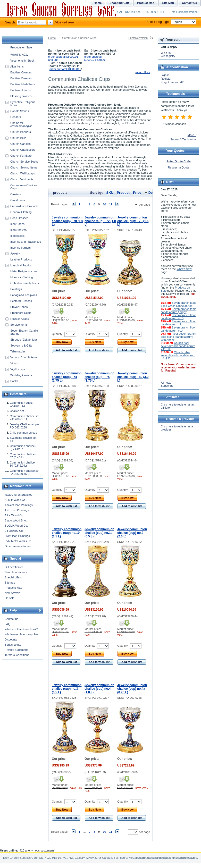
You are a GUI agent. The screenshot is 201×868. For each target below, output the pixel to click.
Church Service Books (24, 162)
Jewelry (15, 254)
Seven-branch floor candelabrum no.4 (178, 329)
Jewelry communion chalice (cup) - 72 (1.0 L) (100, 221)
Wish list (166, 53)
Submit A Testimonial (183, 139)
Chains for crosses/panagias (21, 124)
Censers (16, 117)
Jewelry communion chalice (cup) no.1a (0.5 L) (99, 533)
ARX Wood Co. (14, 515)
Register (166, 79)
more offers (143, 72)
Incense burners (20, 248)
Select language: (171, 22)
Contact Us (189, 3)
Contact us (11, 619)
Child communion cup (23, 433)
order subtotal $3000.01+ (65, 69)
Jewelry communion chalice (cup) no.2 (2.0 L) (132, 533)
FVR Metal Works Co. (18, 541)
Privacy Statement (16, 650)
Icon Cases (17, 224)
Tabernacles (18, 351)
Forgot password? (172, 82)
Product (123, 193)
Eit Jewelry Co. (14, 531)
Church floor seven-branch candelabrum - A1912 (178, 346)
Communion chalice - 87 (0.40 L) (23, 456)
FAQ (7, 624)
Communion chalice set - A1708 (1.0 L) (24, 418)
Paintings (16, 289)
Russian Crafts (20, 319)
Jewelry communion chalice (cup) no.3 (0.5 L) (67, 689)
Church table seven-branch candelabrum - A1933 (178, 355)
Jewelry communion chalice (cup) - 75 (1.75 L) (99, 377)
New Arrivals (12, 593)
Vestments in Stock (22, 61)
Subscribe (167, 386)
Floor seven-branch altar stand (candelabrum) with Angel (178, 337)
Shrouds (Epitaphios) (24, 340)
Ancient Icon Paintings (19, 505)
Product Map (146, 3)
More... (192, 135)
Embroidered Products (24, 206)
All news (166, 383)
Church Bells (18, 138)
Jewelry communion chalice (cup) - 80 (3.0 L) (133, 377)
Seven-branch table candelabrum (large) (179, 310)
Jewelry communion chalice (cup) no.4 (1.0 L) (99, 689)
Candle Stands (20, 111)
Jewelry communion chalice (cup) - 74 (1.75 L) (67, 377)
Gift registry (168, 56)
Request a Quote (178, 167)
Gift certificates (14, 567)
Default (154, 193)
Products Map (13, 588)
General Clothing (21, 212)
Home (52, 38)
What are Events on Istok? (21, 629)
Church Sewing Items (24, 167)
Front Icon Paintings (17, 536)
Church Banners (21, 132)
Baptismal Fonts (20, 90)
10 (104, 204)
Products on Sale (21, 47)
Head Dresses (19, 218)
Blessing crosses (21, 96)
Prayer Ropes (19, 307)
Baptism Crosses (21, 72)
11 (111, 204)
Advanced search (65, 22)
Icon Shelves (18, 230)
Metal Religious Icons (24, 271)
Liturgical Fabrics (21, 265)
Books (14, 381)
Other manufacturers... (19, 546)
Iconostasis (17, 236)
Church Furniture (21, 156)
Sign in (165, 75)
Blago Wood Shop (16, 520)
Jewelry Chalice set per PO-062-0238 (24, 426)
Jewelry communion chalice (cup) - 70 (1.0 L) (67, 221)
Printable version (138, 38)
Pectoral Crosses (21, 301)
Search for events (16, 572)
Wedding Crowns (21, 375)
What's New (184, 269)
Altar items (17, 66)
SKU (110, 193)
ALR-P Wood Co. (15, 500)
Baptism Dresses (21, 78)
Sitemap (10, 583)
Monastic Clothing (22, 277)
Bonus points (13, 645)
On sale (10, 598)
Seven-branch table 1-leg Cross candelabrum (179, 304)
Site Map (168, 3)
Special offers (13, 577)
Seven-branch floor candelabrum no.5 (178, 317)
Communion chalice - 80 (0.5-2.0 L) (23, 464)
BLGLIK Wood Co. (16, 526)
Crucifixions (18, 200)
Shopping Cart (119, 3)
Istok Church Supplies (18, 495)
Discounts (11, 639)
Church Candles (20, 144)
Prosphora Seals (21, 313)
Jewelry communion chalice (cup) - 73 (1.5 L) (133, 221)
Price (137, 193)
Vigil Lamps (18, 369)
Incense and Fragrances (26, 242)
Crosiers (16, 194)
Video (14, 363)
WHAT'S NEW (19, 55)
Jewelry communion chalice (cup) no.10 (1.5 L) (67, 533)
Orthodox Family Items (25, 283)
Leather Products (21, 259)
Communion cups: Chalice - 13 (21, 404)
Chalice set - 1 (19, 411)
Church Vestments (22, 179)
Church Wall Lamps (23, 173)
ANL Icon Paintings (17, 510)
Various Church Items (24, 357)
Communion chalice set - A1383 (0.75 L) (24, 472)
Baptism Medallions (23, 84)
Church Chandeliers (23, 150)
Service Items (19, 325)
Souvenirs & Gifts (21, 345)
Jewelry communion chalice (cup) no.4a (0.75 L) (132, 689)
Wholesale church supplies (22, 634)
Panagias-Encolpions (24, 295)
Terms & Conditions (17, 655)
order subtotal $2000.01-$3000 (95, 58)
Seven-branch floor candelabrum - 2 (178, 323)
